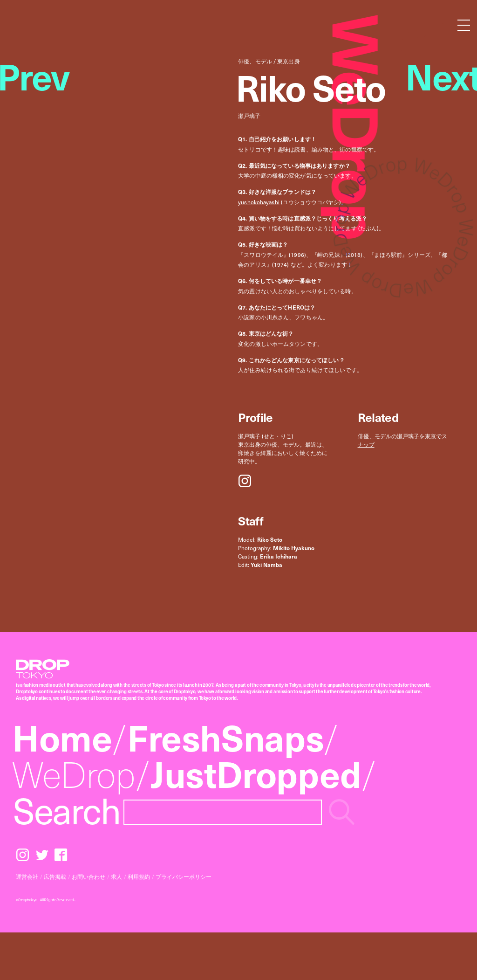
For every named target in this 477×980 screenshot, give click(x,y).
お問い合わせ (89, 876)
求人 (116, 876)
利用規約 (139, 876)
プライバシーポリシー (184, 876)
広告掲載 (55, 876)
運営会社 (27, 876)
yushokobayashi (259, 202)
